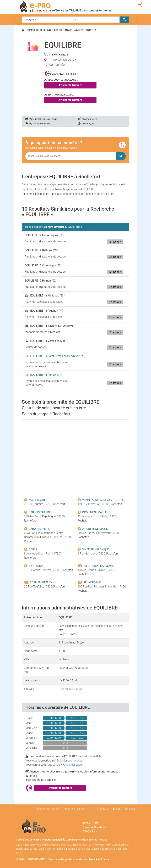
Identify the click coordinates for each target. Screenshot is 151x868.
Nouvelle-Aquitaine (74, 30)
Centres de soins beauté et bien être (45, 30)
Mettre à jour (86, 124)
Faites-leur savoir (73, 765)
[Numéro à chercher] (71, 156)
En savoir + (115, 242)
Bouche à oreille (88, 119)
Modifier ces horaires (70, 761)
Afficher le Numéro (70, 85)
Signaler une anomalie (38, 124)
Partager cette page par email (41, 119)
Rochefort (91, 30)
